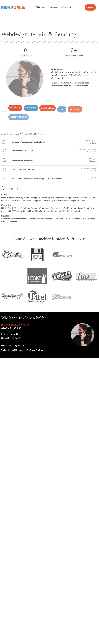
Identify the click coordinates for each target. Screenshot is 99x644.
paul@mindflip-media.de (15, 325)
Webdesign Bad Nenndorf (13, 350)
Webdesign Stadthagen (36, 350)
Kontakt (93, 7)
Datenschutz (7, 346)
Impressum (19, 346)
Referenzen (66, 7)
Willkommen (40, 7)
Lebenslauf (53, 7)
